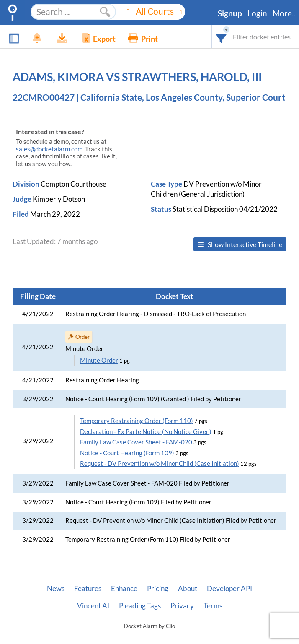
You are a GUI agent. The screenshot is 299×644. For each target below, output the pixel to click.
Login (257, 13)
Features (88, 589)
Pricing (158, 589)
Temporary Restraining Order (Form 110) (137, 421)
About (188, 589)
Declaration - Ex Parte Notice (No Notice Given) (146, 432)
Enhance (124, 589)
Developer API (229, 589)
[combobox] (221, 37)
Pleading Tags (140, 606)
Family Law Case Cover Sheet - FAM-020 (136, 442)
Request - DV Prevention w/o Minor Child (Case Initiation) (160, 464)
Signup (230, 13)
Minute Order (99, 360)
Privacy (182, 606)
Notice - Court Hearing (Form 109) (127, 453)
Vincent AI (93, 606)
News (56, 589)
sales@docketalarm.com (49, 149)
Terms (213, 606)
